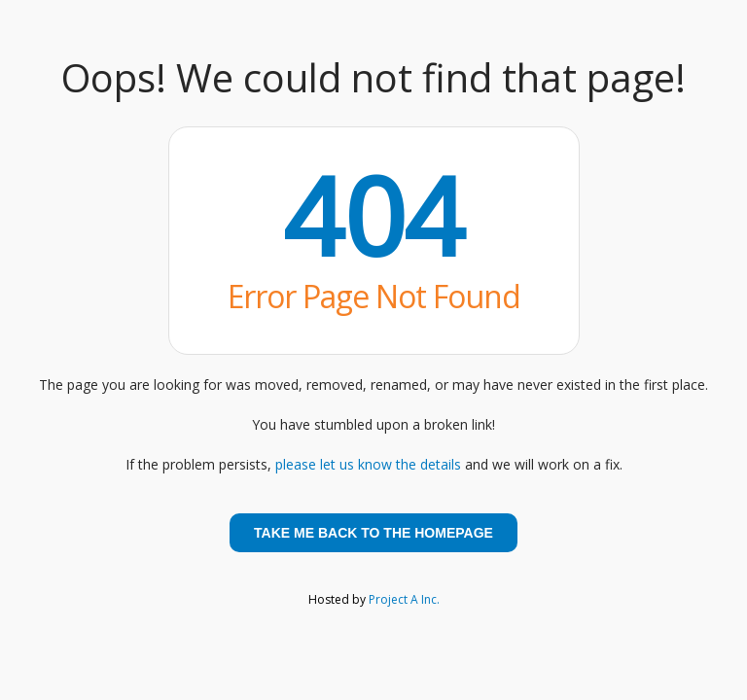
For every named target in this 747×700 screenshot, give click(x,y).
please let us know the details (368, 464)
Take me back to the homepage (373, 533)
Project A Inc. (404, 599)
